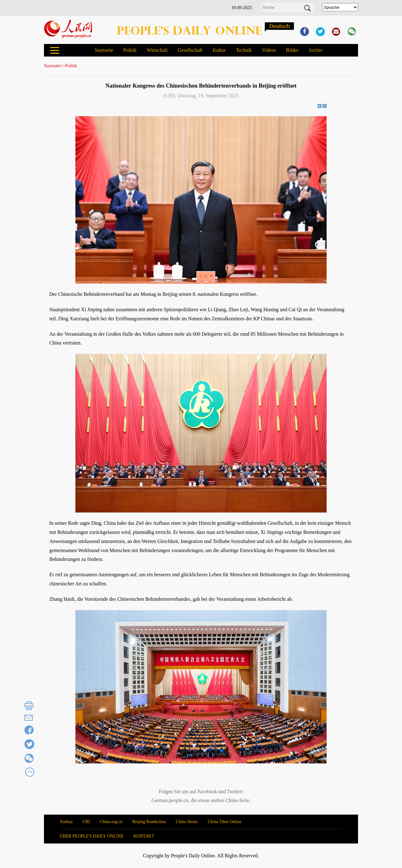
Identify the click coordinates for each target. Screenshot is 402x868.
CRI (86, 822)
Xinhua (66, 822)
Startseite (104, 50)
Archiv (316, 50)
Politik (130, 50)
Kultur (219, 50)
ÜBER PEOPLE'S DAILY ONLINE (92, 836)
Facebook (207, 792)
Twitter (234, 792)
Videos (269, 50)
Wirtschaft (157, 50)
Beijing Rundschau (149, 822)
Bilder (292, 50)
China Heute (187, 822)
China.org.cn (111, 822)
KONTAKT (144, 836)
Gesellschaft (190, 50)
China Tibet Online (224, 822)
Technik (244, 50)
